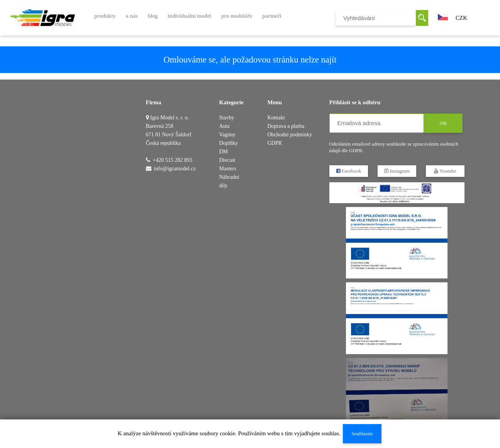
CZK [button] (461, 18)
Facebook (348, 171)
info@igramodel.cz (175, 169)
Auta (225, 126)
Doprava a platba (286, 126)
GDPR (275, 143)
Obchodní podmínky (290, 135)
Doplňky (229, 143)
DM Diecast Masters (228, 160)
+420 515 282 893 (173, 160)
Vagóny (228, 135)
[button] (443, 16)
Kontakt (276, 118)
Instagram (397, 171)
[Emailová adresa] (377, 123)
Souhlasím (362, 434)
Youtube (445, 171)
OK (443, 123)
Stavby (227, 118)
